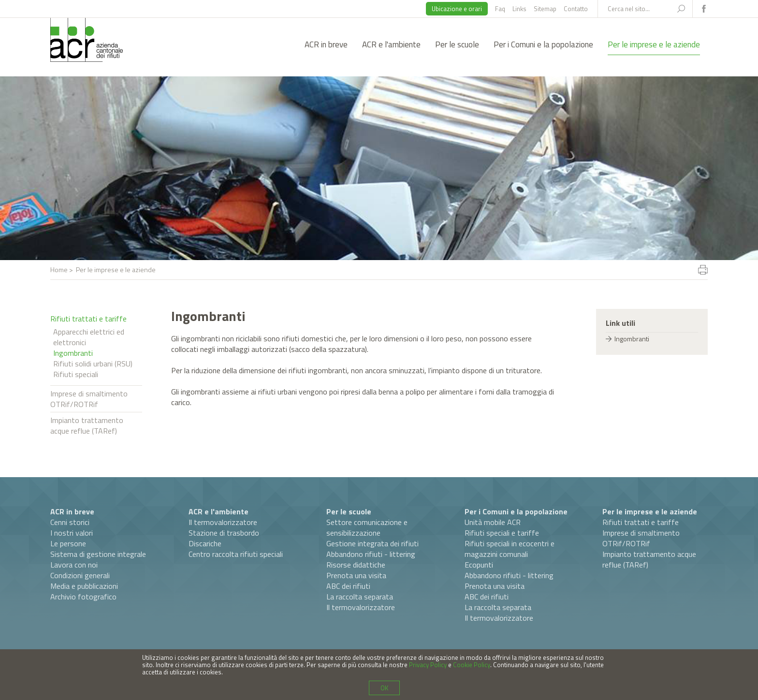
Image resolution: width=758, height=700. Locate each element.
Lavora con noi (74, 565)
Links (519, 9)
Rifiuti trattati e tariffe (88, 319)
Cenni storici (70, 522)
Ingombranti (73, 353)
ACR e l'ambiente (391, 44)
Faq (500, 9)
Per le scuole (457, 44)
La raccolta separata (360, 597)
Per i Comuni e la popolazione (543, 44)
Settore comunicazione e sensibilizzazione (367, 527)
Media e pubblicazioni (84, 586)
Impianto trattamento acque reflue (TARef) (87, 425)
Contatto (576, 9)
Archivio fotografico (83, 597)
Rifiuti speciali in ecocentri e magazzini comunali (510, 549)
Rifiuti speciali (76, 374)
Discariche (205, 543)
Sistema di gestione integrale (98, 554)
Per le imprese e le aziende (654, 44)
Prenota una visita (356, 575)
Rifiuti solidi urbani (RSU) (93, 364)
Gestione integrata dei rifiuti (372, 543)
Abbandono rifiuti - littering (371, 554)
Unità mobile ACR (493, 522)
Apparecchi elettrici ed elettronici (89, 337)
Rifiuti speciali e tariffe (502, 533)
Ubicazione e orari (457, 9)
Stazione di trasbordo (224, 533)
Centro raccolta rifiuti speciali (236, 554)
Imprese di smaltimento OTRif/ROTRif (89, 399)
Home (59, 270)
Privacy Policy (428, 665)
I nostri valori (72, 533)
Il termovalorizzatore (223, 522)
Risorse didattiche (356, 565)
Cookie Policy (472, 665)
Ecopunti (479, 565)
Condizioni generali (80, 575)
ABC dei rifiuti (348, 586)
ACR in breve (326, 44)
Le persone (68, 543)
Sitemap (545, 9)
